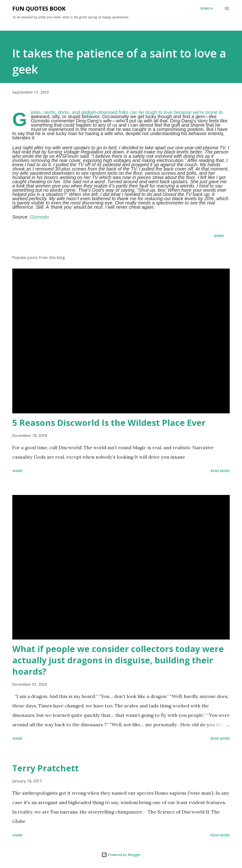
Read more (220, 471)
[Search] (206, 8)
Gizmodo (39, 217)
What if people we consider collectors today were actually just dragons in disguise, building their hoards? (118, 660)
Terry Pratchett (45, 768)
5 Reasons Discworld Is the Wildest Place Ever (109, 423)
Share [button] (219, 236)
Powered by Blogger (121, 855)
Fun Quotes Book (39, 8)
